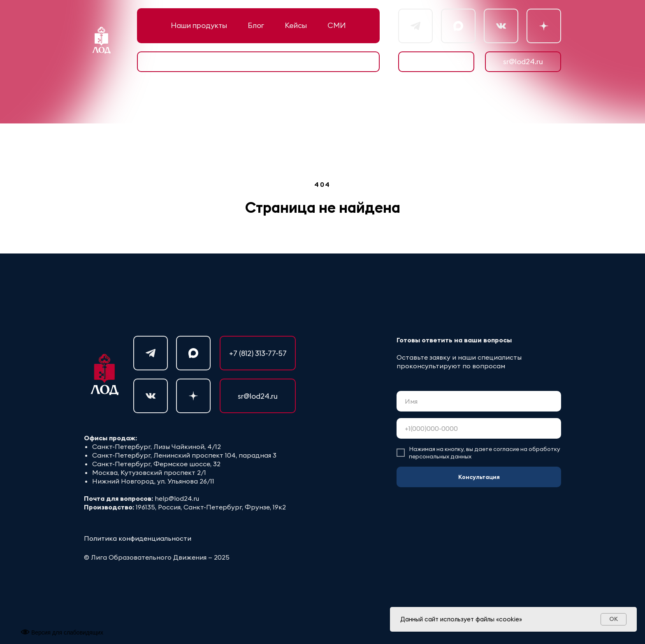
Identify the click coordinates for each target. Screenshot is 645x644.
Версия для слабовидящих (62, 632)
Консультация (479, 477)
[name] (479, 401)
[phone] (479, 428)
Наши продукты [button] (199, 25)
